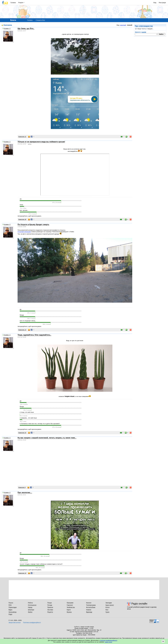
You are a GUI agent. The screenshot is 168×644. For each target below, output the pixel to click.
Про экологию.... (25, 493)
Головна (13, 3)
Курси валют (110, 605)
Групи (107, 612)
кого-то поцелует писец (27, 321)
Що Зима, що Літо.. (26, 29)
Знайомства (71, 607)
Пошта (11, 603)
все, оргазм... (24, 210)
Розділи (21, 3)
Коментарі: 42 (22, 433)
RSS (10, 605)
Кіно (107, 610)
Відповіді (89, 612)
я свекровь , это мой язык (28, 418)
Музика (69, 612)
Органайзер (12, 612)
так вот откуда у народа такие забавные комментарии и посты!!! (41, 564)
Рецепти (50, 612)
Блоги (108, 607)
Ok (163, 641)
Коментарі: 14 (22, 330)
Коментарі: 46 (22, 219)
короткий (123, 25)
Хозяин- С (7, 29)
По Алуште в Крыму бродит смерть (33, 224)
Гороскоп (70, 605)
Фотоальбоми (91, 607)
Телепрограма (91, 605)
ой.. (21, 199)
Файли (30, 612)
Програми (70, 603)
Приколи (50, 607)
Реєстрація (162, 3)
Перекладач (13, 607)
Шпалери (31, 610)
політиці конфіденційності (109, 640)
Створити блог (40, 20)
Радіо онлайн (139, 604)
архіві (144, 32)
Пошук (50, 603)
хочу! (21, 205)
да (21, 309)
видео (30, 144)
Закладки (109, 603)
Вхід (155, 3)
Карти (69, 610)
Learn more (108, 642)
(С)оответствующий (24, 232)
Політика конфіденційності (32, 622)
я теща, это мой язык (27, 412)
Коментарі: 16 (22, 573)
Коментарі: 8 (22, 487)
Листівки (50, 610)
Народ (30, 607)
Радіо (10, 614)
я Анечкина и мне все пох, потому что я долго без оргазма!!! (40, 424)
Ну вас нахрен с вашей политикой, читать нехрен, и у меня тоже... (47, 438)
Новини (89, 610)
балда (22, 315)
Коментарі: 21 (22, 137)
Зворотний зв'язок (15, 622)
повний (130, 25)
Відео (10, 610)
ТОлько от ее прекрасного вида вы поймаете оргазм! (41, 142)
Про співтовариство (144, 26)
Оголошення (32, 605)
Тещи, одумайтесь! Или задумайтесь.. (34, 335)
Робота (30, 603)
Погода (50, 605)
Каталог (89, 603)
